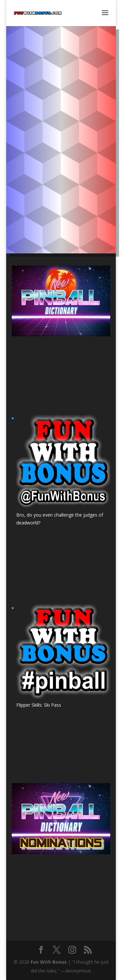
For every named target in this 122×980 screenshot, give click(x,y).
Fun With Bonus (49, 962)
